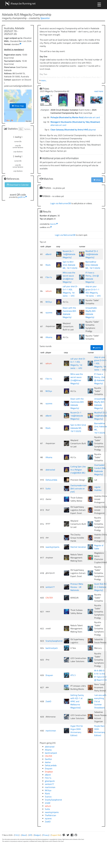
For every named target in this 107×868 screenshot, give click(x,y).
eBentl (48, 254)
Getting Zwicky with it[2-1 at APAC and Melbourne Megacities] (77, 701)
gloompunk (50, 781)
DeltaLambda (51, 480)
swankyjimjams (52, 547)
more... (44, 80)
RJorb (48, 265)
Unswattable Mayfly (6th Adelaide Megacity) (91, 312)
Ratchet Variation (78, 547)
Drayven (49, 675)
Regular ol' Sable (99, 547)
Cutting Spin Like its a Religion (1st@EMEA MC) (78, 470)
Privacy (46, 835)
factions (27, 129)
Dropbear (49, 772)
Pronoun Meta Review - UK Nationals (77, 587)
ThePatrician (51, 815)
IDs (21, 129)
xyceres (49, 312)
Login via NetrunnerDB (61, 203)
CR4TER (49, 598)
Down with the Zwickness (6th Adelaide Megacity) (69, 312)
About (24, 835)
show (97, 180)
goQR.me (22, 197)
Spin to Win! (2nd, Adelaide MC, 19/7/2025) (70, 265)
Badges (37, 835)
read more (98, 91)
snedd (48, 803)
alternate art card (75, 117)
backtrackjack (52, 648)
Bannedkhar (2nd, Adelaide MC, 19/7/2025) (93, 265)
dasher (48, 762)
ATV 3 (73, 675)
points (97, 348)
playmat (73, 130)
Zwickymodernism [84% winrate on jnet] (78, 489)
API (30, 835)
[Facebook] (72, 835)
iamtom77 (50, 587)
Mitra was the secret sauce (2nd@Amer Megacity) (69, 277)
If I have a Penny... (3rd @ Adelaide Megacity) (92, 277)
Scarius (48, 797)
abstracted (50, 470)
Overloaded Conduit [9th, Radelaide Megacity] (100, 470)
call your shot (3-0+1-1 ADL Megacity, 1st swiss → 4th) (70, 291)
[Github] (76, 835)
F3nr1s (49, 277)
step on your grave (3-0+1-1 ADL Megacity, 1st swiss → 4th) (93, 291)
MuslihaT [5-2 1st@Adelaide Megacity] (92, 254)
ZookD (48, 701)
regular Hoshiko (98, 489)
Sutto (48, 489)
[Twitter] (68, 835)
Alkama (49, 337)
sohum (49, 291)
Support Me (56, 835)
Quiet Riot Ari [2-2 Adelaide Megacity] (100, 587)
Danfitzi (48, 759)
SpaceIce (45, 18)
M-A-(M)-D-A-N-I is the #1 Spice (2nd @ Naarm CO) (100, 675)
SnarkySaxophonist (54, 641)
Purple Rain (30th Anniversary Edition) (100, 731)
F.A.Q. (17, 835)
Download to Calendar (18, 185)
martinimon (51, 731)
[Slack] (64, 835)
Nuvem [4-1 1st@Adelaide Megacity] (69, 254)
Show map (18, 106)
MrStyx (49, 302)
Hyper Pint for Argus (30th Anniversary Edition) (77, 731)
